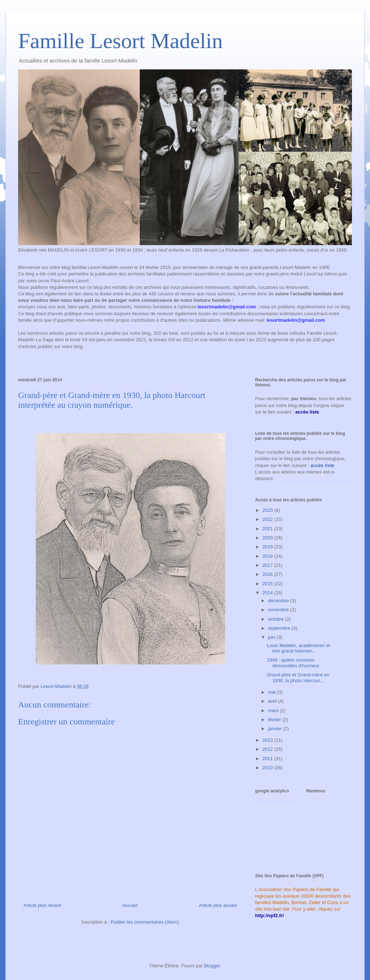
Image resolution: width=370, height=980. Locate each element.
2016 (268, 574)
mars (274, 711)
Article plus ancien (218, 905)
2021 (268, 529)
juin (272, 637)
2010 (268, 768)
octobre (277, 619)
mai (273, 692)
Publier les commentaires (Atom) (145, 922)
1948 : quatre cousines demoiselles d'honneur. (293, 663)
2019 (268, 547)
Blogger (212, 966)
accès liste (322, 465)
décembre (279, 601)
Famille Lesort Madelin (121, 41)
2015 (268, 584)
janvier (276, 729)
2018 (268, 556)
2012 (268, 749)
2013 (268, 740)
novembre (279, 610)
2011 (268, 759)
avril (273, 701)
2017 (268, 565)
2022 (268, 519)
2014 (268, 593)
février (275, 720)
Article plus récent (42, 905)
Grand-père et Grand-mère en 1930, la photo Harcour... (298, 678)
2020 (268, 538)
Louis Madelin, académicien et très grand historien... (298, 648)
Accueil (130, 905)
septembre (280, 628)
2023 (268, 510)
